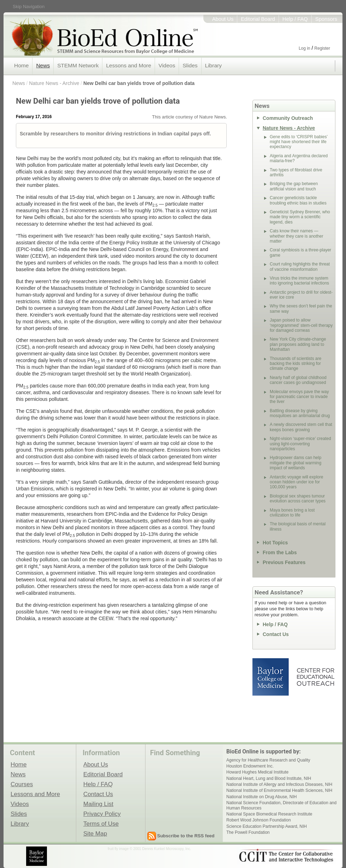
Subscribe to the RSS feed (186, 836)
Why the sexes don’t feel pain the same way (301, 308)
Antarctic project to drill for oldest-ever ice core (301, 295)
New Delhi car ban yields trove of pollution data (139, 83)
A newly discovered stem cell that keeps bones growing (301, 427)
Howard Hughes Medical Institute (257, 772)
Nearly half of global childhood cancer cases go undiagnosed (298, 380)
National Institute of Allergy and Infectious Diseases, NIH (279, 784)
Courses (22, 784)
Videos (167, 65)
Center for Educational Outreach (315, 677)
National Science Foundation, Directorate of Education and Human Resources (281, 805)
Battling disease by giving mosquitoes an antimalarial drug (300, 413)
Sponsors (326, 19)
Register (322, 48)
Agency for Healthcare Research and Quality (268, 760)
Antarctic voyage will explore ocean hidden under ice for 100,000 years (296, 482)
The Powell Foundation (248, 832)
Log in (305, 48)
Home (21, 65)
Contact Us (276, 634)
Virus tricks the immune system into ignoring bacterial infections (299, 281)
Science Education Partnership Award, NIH (267, 826)
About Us (223, 19)
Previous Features (284, 562)
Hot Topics (275, 543)
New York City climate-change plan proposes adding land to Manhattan (298, 344)
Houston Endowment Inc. (250, 766)
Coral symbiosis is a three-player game (300, 252)
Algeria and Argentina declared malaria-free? (299, 158)
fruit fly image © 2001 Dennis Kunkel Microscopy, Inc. (149, 849)
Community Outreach (288, 118)
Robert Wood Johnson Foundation (259, 820)
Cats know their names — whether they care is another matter (296, 236)
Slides (190, 65)
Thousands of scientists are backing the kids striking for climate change (296, 364)
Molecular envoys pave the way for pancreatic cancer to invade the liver (299, 397)
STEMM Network (78, 65)
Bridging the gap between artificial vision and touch (294, 186)
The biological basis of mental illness (298, 526)
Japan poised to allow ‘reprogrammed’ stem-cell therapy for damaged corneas (301, 325)
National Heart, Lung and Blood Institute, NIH (269, 778)
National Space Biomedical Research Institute (269, 814)
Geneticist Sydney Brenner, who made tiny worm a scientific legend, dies (300, 217)
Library (213, 65)
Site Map (95, 833)
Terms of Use (101, 824)
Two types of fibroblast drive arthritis (296, 172)
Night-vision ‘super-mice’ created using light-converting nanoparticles (300, 444)
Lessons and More (129, 65)
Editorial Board (258, 19)
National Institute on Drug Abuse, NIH (261, 797)
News (43, 65)
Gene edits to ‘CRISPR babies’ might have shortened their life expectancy (299, 142)
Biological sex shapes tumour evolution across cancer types (298, 499)
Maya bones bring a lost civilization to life (292, 513)
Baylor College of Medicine (271, 677)
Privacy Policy (102, 814)
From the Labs (280, 552)
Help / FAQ (295, 19)
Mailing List (98, 804)
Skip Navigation (29, 7)
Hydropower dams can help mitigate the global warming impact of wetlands (296, 463)
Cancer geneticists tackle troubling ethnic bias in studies (298, 200)
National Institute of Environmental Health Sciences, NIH (279, 790)
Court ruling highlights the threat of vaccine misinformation (300, 267)
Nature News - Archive (54, 83)
